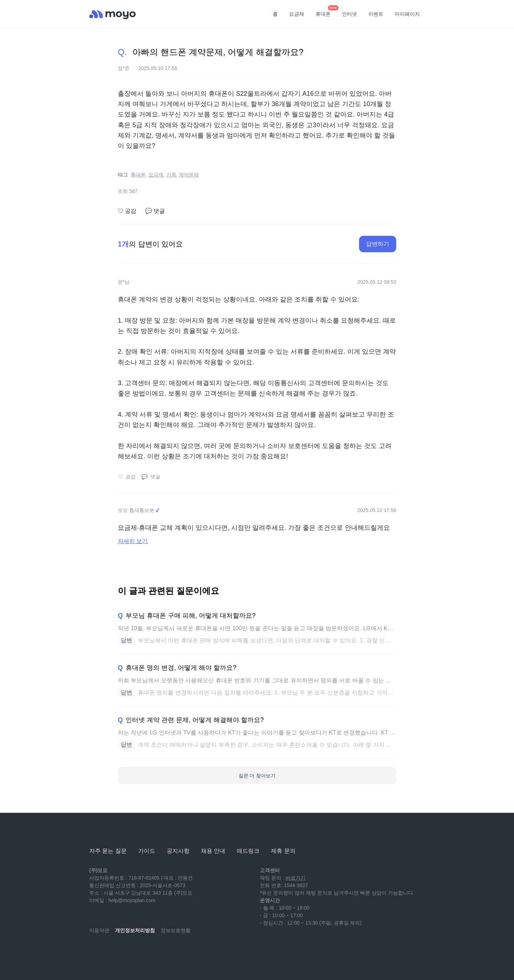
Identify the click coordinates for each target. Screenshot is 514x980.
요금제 (297, 14)
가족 (171, 175)
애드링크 (248, 851)
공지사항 (178, 851)
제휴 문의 (283, 851)
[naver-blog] (111, 951)
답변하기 (378, 244)
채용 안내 (213, 851)
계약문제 (189, 175)
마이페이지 (407, 14)
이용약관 (99, 930)
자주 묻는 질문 (108, 851)
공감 (127, 211)
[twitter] (158, 951)
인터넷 (349, 14)
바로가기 (296, 878)
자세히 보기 (133, 541)
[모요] (107, 831)
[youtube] (95, 951)
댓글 (155, 211)
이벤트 (376, 14)
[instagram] (126, 951)
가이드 (147, 851)
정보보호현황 (176, 930)
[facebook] (142, 951)
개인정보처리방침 (135, 930)
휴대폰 (326, 12)
